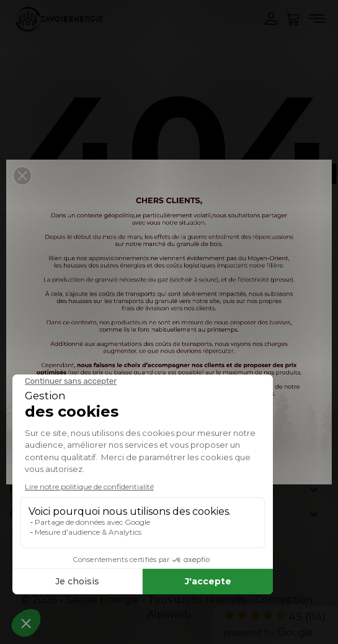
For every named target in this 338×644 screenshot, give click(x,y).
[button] (22, 176)
